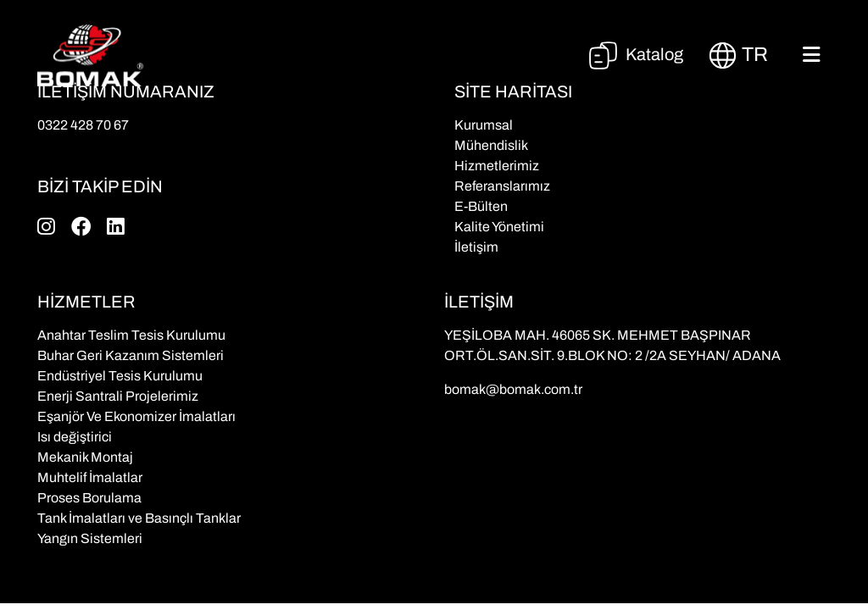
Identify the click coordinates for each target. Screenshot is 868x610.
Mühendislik (491, 145)
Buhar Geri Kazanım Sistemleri (131, 355)
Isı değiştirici (75, 437)
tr (738, 55)
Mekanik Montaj (85, 457)
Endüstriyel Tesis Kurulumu (120, 376)
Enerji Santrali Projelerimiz (118, 396)
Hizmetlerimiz (497, 166)
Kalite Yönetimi (499, 227)
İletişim (476, 247)
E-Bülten (481, 206)
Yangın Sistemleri (90, 538)
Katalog (635, 54)
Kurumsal (484, 125)
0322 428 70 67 (83, 125)
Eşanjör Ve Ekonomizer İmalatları (136, 416)
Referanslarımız (502, 186)
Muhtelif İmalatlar (90, 477)
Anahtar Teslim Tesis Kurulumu (131, 335)
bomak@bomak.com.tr (513, 389)
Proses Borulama (89, 498)
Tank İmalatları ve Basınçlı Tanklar (139, 518)
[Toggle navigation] (812, 55)
